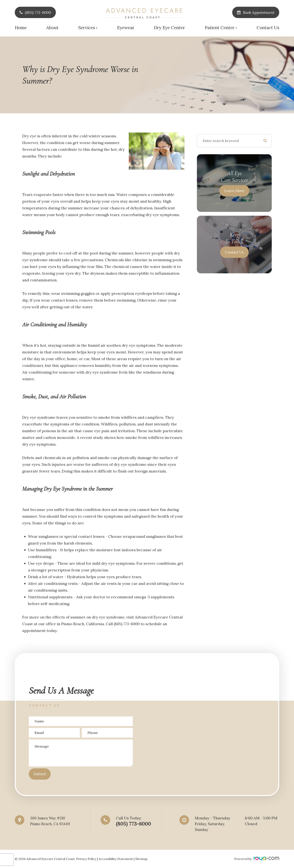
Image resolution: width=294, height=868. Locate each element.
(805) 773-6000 (38, 12)
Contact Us (268, 28)
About (52, 28)
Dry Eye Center (169, 28)
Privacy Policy (86, 859)
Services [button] (88, 28)
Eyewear (126, 28)
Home (21, 28)
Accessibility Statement (116, 859)
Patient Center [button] (221, 28)
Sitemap (141, 859)
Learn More (234, 191)
